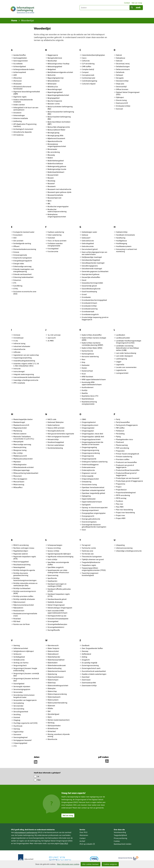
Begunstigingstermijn (56, 78)
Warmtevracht (53, 645)
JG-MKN (51, 341)
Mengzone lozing (20, 450)
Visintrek (17, 717)
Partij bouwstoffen (123, 422)
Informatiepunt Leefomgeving (26, 832)
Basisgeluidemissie (55, 58)
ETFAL (16, 289)
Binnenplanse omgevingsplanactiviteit (57, 145)
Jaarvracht (52, 338)
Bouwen (51, 178)
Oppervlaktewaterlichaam (92, 502)
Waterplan (52, 688)
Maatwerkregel (19, 422)
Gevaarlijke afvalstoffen (91, 277)
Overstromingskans (89, 522)
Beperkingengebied (55, 92)
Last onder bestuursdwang (126, 353)
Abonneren (84, 835)
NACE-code (52, 419)
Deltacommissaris (123, 69)
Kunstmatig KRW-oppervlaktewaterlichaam (92, 383)
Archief (82, 841)
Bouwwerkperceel (54, 198)
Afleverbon (18, 78)
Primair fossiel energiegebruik (128, 454)
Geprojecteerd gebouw (91, 274)
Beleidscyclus (53, 87)
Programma (121, 484)
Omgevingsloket (88, 428)
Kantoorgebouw (88, 354)
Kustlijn (85, 390)
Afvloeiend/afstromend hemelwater (22, 88)
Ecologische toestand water (24, 232)
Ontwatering (87, 482)
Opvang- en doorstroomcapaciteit (95, 507)
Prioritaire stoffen (123, 459)
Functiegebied (53, 249)
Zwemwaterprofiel (89, 683)
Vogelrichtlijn (18, 732)
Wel (49, 711)
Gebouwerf (86, 238)
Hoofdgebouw (121, 241)
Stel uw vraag (137, 3)
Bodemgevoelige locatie (57, 169)
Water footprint (53, 648)
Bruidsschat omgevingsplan (58, 206)
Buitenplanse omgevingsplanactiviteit (57, 215)
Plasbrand (120, 442)
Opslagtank (86, 505)
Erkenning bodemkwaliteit (23, 277)
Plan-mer (120, 504)
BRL (49, 204)
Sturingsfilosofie (54, 630)
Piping (118, 437)
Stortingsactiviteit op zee (57, 616)
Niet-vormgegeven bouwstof (58, 437)
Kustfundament (88, 387)
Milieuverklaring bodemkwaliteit (26, 473)
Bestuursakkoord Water (56, 130)
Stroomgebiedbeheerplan (57, 624)
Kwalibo (85, 393)
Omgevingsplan (88, 431)
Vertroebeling (19, 703)
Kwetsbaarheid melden (123, 844)
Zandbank (86, 645)
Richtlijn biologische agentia (24, 570)
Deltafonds (120, 72)
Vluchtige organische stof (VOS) (25, 723)
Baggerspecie (53, 55)
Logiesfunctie (121, 370)
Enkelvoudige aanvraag (22, 266)
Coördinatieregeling (89, 81)
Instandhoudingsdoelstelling (24, 361)
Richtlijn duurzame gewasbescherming (21, 574)
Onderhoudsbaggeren (90, 465)
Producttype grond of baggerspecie (129, 481)
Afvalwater (18, 84)
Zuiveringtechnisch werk (91, 668)
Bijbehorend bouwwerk (56, 138)
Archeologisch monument (23, 129)
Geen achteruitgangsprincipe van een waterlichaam (94, 253)
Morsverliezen (19, 482)
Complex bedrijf (88, 69)
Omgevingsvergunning (90, 450)
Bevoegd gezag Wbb (55, 135)
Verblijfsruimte (19, 660)
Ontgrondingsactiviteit (90, 479)
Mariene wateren (20, 434)
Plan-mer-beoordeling (124, 510)
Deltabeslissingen (123, 66)
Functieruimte (53, 251)
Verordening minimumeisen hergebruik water (24, 696)
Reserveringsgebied (21, 562)
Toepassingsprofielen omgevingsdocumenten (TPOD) (94, 569)
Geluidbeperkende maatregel (93, 263)
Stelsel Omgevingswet (56, 605)
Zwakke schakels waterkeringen (94, 674)
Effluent (16, 246)
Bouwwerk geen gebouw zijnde (59, 192)
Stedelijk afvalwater (55, 602)
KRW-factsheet (87, 377)
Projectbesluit (121, 490)
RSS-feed (17, 621)
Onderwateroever (89, 467)
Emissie (16, 252)
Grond (84, 294)
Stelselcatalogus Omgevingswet (60, 608)
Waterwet (51, 706)
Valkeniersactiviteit (21, 648)
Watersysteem (53, 700)
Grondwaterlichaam (89, 303)
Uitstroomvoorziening (124, 548)
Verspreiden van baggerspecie (25, 700)
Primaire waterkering (124, 456)
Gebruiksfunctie (88, 241)
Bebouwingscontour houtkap (58, 64)
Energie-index (19, 264)
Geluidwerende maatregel (92, 269)
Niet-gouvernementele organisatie (61, 434)
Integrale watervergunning (24, 374)
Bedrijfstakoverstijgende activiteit (60, 72)
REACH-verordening (21, 545)
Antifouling (18, 121)
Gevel (84, 280)
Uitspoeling (120, 545)
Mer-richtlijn (18, 453)
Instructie (17, 369)
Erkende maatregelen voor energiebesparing (24, 270)
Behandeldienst (54, 81)
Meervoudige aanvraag (22, 444)
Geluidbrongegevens (90, 266)
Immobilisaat (18, 338)
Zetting (84, 657)
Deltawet (120, 75)
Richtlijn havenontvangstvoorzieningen (25, 579)
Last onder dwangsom (124, 356)
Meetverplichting (20, 447)
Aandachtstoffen (20, 55)
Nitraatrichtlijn (53, 439)
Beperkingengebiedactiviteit (58, 95)
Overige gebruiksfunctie (91, 519)
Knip (83, 362)
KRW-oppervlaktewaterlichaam (94, 379)
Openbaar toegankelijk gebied (93, 493)
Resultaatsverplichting (22, 565)
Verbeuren (17, 654)
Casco (84, 58)
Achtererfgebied (20, 66)
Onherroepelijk (88, 476)
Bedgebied (52, 69)
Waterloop (52, 683)
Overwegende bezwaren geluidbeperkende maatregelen (94, 526)
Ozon (84, 530)
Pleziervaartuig (122, 445)
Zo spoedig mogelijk (90, 663)
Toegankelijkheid (120, 835)
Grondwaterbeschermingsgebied (94, 300)
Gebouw (85, 235)
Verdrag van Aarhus (21, 663)
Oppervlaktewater (89, 499)
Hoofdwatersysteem (124, 246)
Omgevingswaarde (89, 459)
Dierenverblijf (121, 87)
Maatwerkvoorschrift (21, 425)
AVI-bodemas (19, 135)
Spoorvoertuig (53, 575)
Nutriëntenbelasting (55, 448)
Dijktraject (120, 97)
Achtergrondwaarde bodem (24, 69)
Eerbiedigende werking (22, 243)
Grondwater (86, 297)
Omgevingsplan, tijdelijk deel (93, 437)
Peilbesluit (120, 431)
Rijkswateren (18, 608)
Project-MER (121, 518)
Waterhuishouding (55, 668)
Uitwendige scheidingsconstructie (129, 551)
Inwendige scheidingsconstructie (26, 380)
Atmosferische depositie (23, 132)
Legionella (120, 364)
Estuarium (17, 280)
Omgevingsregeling (89, 447)
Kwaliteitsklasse (88, 399)
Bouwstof (51, 183)
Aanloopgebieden (20, 58)
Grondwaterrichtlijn (89, 306)
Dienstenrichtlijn (122, 81)
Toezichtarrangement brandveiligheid (90, 574)
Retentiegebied (19, 567)
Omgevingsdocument (90, 425)
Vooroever (17, 734)
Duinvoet (119, 109)
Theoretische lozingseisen (92, 557)
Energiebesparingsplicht (23, 261)
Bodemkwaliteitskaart (56, 172)
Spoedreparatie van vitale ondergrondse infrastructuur (58, 571)
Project (119, 487)
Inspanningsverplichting (23, 358)
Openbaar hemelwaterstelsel (93, 487)
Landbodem (121, 335)
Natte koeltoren (54, 425)
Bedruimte (52, 75)
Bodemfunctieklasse (55, 163)
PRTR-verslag (121, 498)
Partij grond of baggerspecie (127, 425)
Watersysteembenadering (57, 703)
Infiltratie (17, 352)
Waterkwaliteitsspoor (56, 677)
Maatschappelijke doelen (23, 419)
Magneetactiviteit (20, 428)
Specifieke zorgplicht (56, 567)
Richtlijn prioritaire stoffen (23, 596)
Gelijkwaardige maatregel (92, 257)
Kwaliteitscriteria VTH (90, 396)
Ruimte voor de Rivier (22, 624)
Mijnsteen (17, 462)
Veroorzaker (18, 692)
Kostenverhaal (87, 371)
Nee (39, 780)
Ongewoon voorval (89, 473)
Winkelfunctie (53, 728)
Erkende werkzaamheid (22, 274)
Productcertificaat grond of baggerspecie (126, 474)
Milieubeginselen (20, 465)
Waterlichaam (53, 680)
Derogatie (120, 78)
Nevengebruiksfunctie (56, 431)
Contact (127, 3)
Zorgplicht (86, 660)
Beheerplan (52, 84)
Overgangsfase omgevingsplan (94, 513)
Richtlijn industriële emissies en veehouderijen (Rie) (25, 584)
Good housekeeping (89, 292)
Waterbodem (53, 663)
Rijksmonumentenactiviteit (24, 605)
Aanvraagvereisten (21, 61)
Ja (38, 776)
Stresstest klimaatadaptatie (58, 619)
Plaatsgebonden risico (124, 439)
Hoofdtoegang (122, 243)
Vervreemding (19, 709)
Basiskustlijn (52, 61)
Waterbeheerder (54, 657)
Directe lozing (121, 100)
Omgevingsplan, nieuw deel (92, 434)
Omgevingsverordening (91, 453)
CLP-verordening (88, 64)
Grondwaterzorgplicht (90, 314)
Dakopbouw (121, 58)
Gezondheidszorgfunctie (91, 289)
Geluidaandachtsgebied (91, 260)
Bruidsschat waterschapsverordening (57, 210)
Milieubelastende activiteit (23, 467)
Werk (50, 717)
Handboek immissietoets (125, 235)
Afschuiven (18, 81)
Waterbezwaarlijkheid (56, 660)
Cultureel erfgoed (89, 84)
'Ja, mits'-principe (54, 335)
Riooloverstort (19, 611)
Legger (119, 362)
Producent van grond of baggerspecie (125, 466)
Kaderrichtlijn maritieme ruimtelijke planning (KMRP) (92, 344)
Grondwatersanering (90, 309)
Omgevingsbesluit (89, 422)
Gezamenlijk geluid (89, 286)
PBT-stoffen (120, 428)
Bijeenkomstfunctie (55, 141)
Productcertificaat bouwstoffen (128, 470)
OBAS (84, 419)
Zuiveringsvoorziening (90, 665)
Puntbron (120, 501)
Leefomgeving (121, 359)
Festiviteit (51, 238)
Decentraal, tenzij (123, 64)
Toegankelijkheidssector (91, 562)
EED (15, 238)
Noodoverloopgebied (56, 442)
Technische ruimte (89, 548)
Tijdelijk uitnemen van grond (93, 559)
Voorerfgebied (19, 684)
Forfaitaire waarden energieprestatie (55, 245)
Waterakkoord (53, 654)
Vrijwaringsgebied (20, 743)
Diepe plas (120, 84)
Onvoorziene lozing (89, 484)
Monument (17, 476)
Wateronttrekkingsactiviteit (58, 685)
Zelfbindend (86, 654)
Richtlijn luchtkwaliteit (22, 588)
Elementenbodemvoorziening (25, 249)
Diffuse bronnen (122, 89)
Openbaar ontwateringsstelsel (93, 490)
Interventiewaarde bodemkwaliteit (27, 377)
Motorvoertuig (19, 484)
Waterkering (52, 674)
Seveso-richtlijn (53, 551)
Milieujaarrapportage (21, 470)
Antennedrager (19, 115)
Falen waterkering (55, 235)
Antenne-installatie (21, 118)
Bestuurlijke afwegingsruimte (59, 127)
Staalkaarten (52, 581)
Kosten (84, 368)
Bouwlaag (51, 181)
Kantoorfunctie (87, 351)
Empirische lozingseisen (23, 258)
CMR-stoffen (86, 66)
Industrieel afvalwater (22, 346)
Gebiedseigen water (89, 232)
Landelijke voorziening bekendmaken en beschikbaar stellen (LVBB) (128, 348)
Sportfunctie (52, 578)
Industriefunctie (19, 349)
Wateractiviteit (53, 651)
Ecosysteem (18, 235)
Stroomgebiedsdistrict (56, 627)
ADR (15, 75)
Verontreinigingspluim (22, 689)
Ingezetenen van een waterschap (26, 355)
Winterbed (52, 731)
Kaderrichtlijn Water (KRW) (92, 348)
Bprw (50, 201)
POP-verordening (123, 448)
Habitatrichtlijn (122, 232)
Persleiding (120, 434)
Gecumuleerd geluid (90, 249)
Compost (85, 72)
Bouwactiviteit (53, 175)
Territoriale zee (88, 554)
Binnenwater (52, 149)
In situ (16, 341)
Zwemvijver (86, 680)
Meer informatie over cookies (68, 864)
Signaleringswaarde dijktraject (59, 554)
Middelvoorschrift (20, 456)
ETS (15, 283)
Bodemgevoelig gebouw (57, 166)
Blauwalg (51, 155)
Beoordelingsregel (55, 89)
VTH (15, 746)
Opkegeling (86, 496)
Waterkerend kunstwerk (57, 671)
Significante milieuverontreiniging (60, 557)
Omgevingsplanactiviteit (91, 439)
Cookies (117, 841)
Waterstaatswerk (54, 697)
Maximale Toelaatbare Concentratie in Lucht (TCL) (24, 438)
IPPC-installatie (19, 383)
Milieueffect (18, 487)
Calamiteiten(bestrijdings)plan (93, 55)
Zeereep (85, 651)
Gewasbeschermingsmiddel (92, 283)
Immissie (17, 335)
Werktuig (51, 723)
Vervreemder (18, 706)
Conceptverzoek (88, 75)
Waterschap (52, 691)
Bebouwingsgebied (55, 66)
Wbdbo (50, 708)
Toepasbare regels (89, 565)
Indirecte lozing (19, 343)
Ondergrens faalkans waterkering (95, 462)
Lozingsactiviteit (122, 373)
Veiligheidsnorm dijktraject (24, 651)
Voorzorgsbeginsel (20, 737)
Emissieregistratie (20, 255)
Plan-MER (120, 507)
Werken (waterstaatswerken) (59, 720)
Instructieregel (19, 371)
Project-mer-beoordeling (125, 512)
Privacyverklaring (120, 838)
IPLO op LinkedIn (87, 844)
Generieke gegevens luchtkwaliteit (95, 271)
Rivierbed (17, 619)
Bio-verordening (54, 152)
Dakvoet (119, 61)
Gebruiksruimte (88, 246)
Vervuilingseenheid (21, 712)
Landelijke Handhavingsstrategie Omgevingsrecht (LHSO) (129, 342)
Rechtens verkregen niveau (24, 548)
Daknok (119, 55)
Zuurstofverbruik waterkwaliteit (94, 671)
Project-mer (121, 515)
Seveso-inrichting (54, 548)
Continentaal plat (88, 78)
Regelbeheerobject (21, 551)
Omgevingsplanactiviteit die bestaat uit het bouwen (93, 443)
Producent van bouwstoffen (126, 462)
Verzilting (17, 714)
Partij (118, 419)
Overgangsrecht (88, 516)
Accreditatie (18, 64)
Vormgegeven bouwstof (22, 740)
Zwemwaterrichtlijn (89, 685)
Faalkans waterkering (56, 232)
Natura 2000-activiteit (56, 428)
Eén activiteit (18, 241)
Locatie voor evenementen (126, 367)
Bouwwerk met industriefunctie (59, 189)
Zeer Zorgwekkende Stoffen (92, 648)
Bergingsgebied (54, 98)
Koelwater (86, 365)
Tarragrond (86, 545)
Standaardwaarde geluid (57, 599)
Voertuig (17, 729)
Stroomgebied (53, 621)
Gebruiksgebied (88, 243)
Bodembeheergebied (56, 161)
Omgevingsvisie (88, 456)
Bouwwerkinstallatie (55, 195)
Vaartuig (17, 645)
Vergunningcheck (20, 665)
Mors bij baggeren (20, 479)
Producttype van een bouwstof (128, 478)
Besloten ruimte (54, 104)
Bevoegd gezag (53, 133)
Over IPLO (64, 843)
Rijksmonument (19, 602)
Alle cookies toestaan (91, 864)
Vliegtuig (17, 720)
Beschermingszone (55, 101)
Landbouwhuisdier (123, 338)
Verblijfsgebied (19, 657)
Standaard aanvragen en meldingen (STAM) (57, 585)
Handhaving (121, 238)
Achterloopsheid (20, 72)
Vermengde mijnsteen (22, 686)
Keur (84, 359)
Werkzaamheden (54, 726)
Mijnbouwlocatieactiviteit (23, 459)
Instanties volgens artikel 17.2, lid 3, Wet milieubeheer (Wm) (26, 365)
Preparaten (120, 451)
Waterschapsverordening (57, 694)
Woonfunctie (52, 739)
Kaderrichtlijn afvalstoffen (92, 335)
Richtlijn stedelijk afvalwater (24, 599)
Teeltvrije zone (87, 551)
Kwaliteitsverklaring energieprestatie (89, 403)
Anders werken (19, 105)
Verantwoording (120, 832)
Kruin (84, 374)
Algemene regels (20, 97)
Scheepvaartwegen (55, 545)
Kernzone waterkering (90, 356)
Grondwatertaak (88, 311)
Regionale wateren (21, 554)
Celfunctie (86, 61)
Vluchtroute (18, 726)
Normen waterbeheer (56, 445)
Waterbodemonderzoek (57, 665)
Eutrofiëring (18, 286)
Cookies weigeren (110, 864)
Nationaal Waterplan (56, 422)
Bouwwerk (52, 186)
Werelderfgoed (53, 714)
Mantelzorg (18, 431)
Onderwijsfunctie (88, 470)
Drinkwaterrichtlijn (123, 106)
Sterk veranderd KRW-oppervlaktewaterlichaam (57, 612)
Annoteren (17, 113)
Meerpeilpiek (18, 442)
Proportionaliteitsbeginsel (126, 493)
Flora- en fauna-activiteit (57, 241)
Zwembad (86, 677)
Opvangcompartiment (90, 510)
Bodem (50, 158)
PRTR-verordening (123, 495)
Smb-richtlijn (52, 559)
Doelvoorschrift (122, 103)
